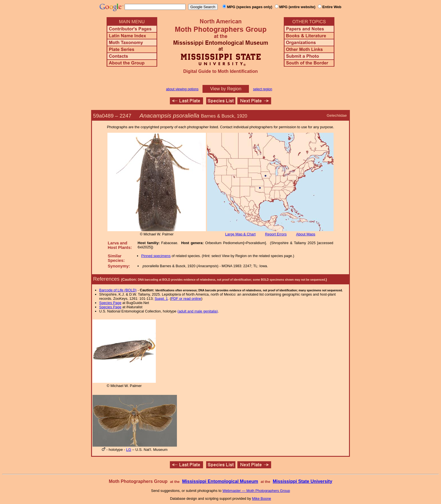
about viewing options (182, 89)
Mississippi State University (303, 481)
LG (129, 450)
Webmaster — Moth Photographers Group (256, 491)
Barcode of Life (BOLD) (118, 290)
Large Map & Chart (240, 234)
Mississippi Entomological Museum (220, 481)
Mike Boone (262, 499)
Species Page (110, 303)
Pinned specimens (156, 256)
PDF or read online (186, 299)
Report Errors (276, 234)
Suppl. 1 (161, 299)
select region (263, 89)
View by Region (226, 89)
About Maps (306, 234)
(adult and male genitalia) (198, 311)
